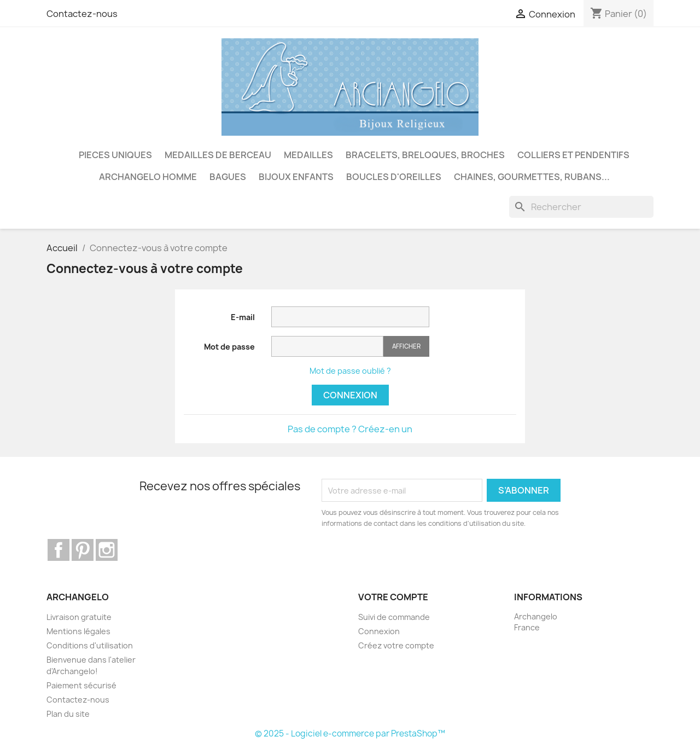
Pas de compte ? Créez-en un (350, 429)
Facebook (59, 550)
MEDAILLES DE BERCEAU (218, 155)
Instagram (107, 550)
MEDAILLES (308, 155)
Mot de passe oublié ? (350, 371)
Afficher (406, 346)
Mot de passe (229, 347)
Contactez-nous (82, 14)
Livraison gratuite (79, 617)
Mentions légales (78, 631)
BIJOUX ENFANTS (296, 177)
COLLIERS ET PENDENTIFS (573, 155)
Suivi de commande (394, 617)
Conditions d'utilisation (90, 645)
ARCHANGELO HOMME (148, 177)
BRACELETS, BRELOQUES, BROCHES (425, 155)
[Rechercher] (581, 207)
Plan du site (68, 714)
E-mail (243, 317)
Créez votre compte (396, 645)
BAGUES (228, 177)
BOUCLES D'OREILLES (394, 177)
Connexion (350, 395)
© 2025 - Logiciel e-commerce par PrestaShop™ (350, 733)
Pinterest (83, 550)
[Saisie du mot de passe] (327, 347)
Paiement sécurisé (81, 685)
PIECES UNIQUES (115, 155)
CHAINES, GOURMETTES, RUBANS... (532, 177)
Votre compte (393, 597)
